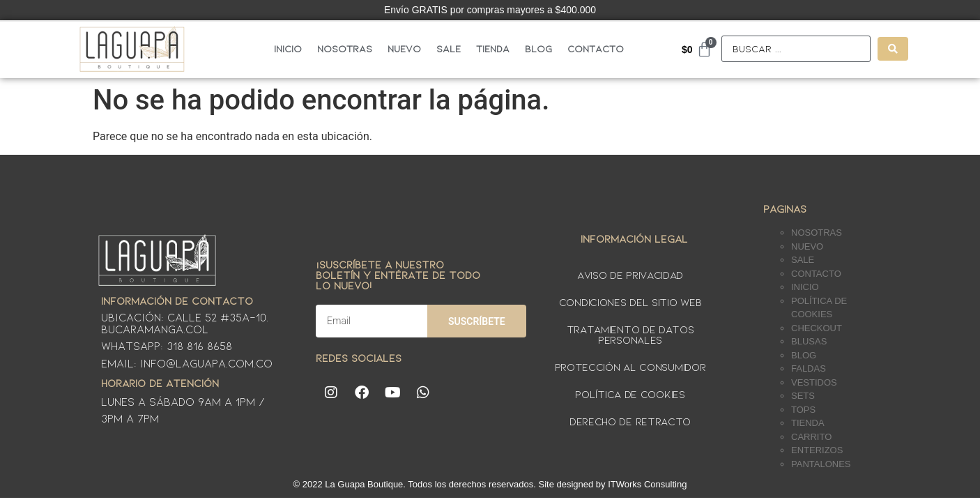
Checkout (817, 328)
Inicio (288, 48)
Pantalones (821, 464)
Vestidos (814, 382)
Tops (803, 410)
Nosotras (345, 48)
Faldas (809, 368)
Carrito (811, 437)
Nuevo (404, 48)
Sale (449, 48)
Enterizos (817, 450)
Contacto (596, 48)
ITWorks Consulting (647, 484)
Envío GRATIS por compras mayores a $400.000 (490, 10)
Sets (803, 396)
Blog (538, 48)
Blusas (809, 341)
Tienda (493, 48)
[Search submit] (893, 49)
